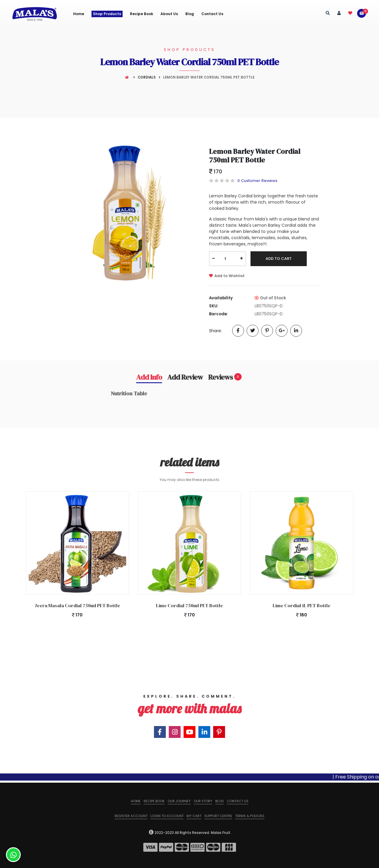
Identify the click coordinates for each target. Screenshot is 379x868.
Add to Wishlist (227, 276)
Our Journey (179, 801)
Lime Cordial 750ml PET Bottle (189, 605)
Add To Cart (279, 259)
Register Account (131, 816)
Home (79, 14)
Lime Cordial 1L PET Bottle (302, 605)
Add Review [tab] (185, 377)
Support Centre (218, 816)
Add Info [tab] (149, 377)
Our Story (203, 801)
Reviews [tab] (225, 377)
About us (169, 14)
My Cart (194, 816)
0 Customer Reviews (257, 181)
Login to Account (167, 816)
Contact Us (212, 14)
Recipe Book (142, 14)
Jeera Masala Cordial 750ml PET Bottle (77, 605)
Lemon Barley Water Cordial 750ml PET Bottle (255, 156)
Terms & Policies (250, 816)
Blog (190, 14)
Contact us (238, 801)
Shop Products (107, 14)
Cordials (147, 77)
